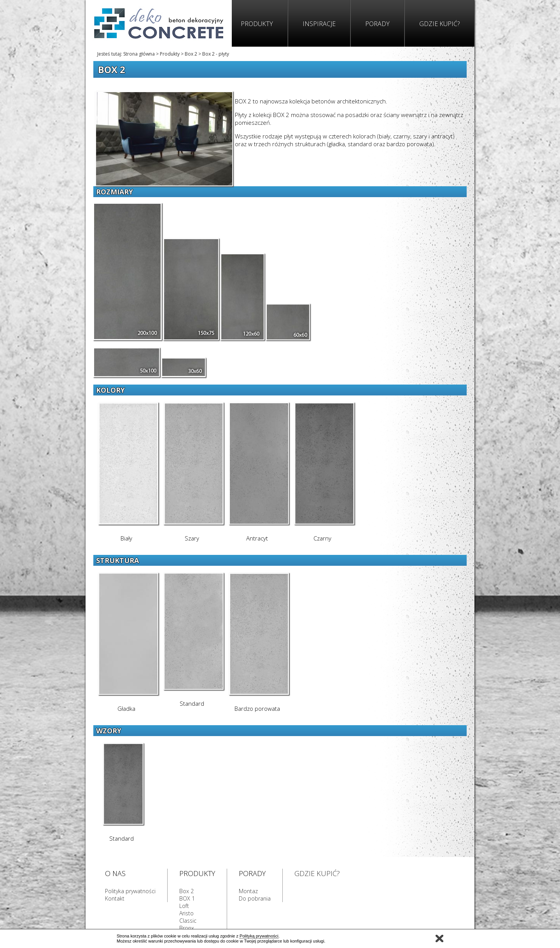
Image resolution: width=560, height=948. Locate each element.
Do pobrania (255, 898)
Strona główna (139, 54)
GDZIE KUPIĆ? (317, 873)
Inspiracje (319, 24)
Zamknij (439, 938)
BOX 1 (187, 898)
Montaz (248, 891)
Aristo (186, 913)
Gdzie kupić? (439, 24)
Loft (184, 906)
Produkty (257, 24)
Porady (377, 24)
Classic (188, 921)
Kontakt (115, 898)
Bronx (187, 928)
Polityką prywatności (259, 936)
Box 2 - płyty (216, 54)
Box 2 (191, 54)
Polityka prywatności (130, 891)
